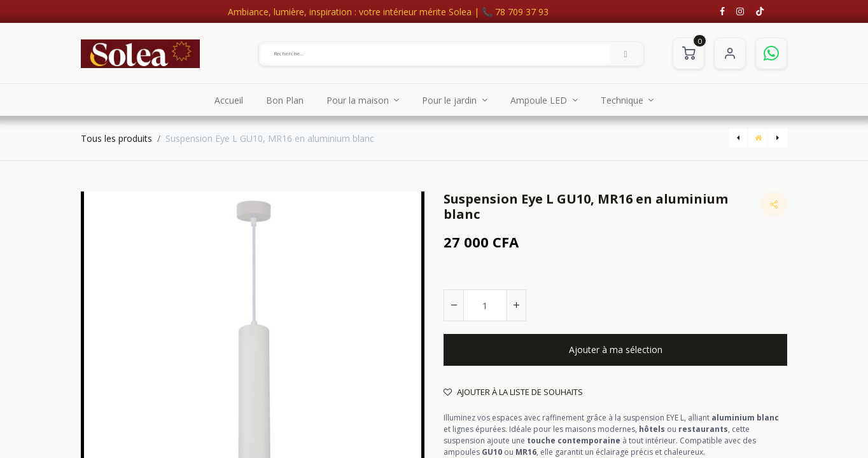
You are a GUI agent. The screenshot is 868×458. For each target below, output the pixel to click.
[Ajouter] (516, 305)
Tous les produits (116, 138)
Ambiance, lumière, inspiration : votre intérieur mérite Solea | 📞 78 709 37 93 (388, 12)
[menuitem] (229, 100)
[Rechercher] (626, 53)
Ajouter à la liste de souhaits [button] (513, 392)
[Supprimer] (454, 305)
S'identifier (730, 53)
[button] (615, 350)
